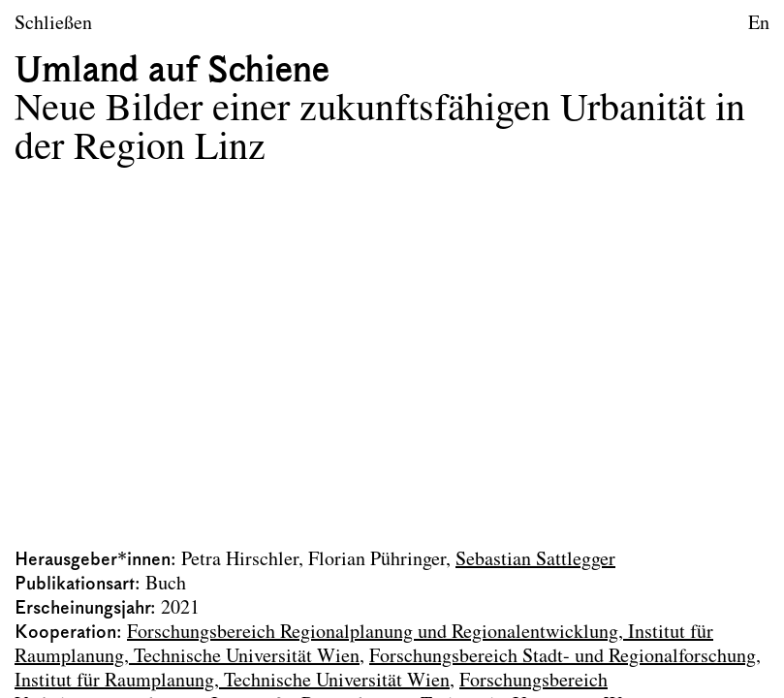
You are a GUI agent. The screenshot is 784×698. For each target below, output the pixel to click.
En (759, 24)
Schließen (53, 24)
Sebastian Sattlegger (535, 560)
